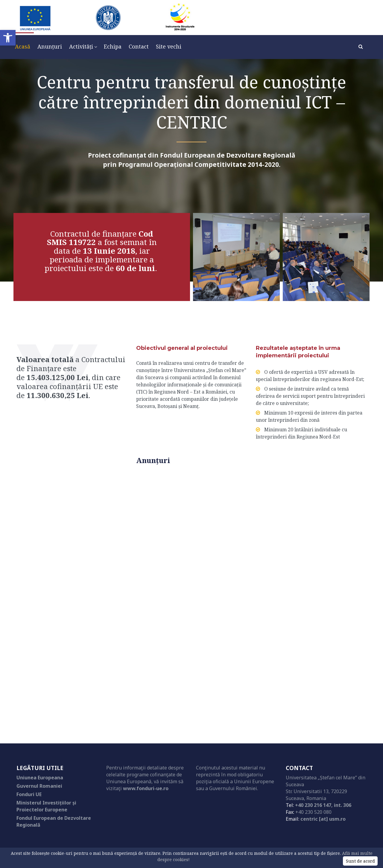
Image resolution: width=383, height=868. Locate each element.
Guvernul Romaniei (39, 786)
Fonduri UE (29, 794)
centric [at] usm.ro (323, 819)
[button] (8, 38)
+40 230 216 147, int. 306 (323, 805)
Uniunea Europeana (40, 778)
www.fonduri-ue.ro (146, 788)
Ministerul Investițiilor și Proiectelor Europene (46, 806)
